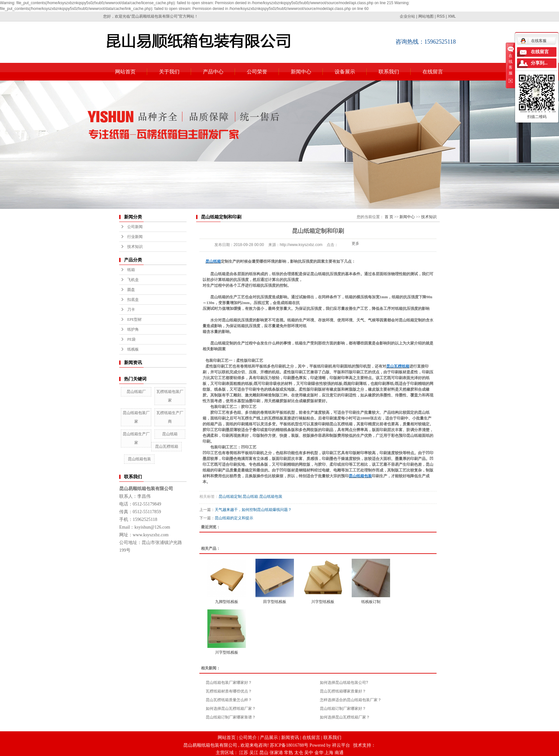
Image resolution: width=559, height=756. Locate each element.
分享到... (539, 63)
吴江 (254, 753)
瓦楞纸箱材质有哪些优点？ (229, 691)
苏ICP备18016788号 (289, 745)
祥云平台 (341, 745)
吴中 (309, 753)
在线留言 (433, 72)
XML (452, 16)
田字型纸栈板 (275, 602)
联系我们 (389, 72)
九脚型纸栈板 (227, 602)
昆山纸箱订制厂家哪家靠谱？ (231, 717)
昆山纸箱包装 (139, 459)
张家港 (276, 753)
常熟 (288, 753)
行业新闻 (135, 237)
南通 (339, 753)
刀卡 (131, 310)
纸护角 (133, 329)
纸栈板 (133, 349)
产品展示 (269, 738)
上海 (329, 753)
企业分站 (407, 16)
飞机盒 (133, 280)
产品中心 (213, 72)
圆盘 (131, 290)
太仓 (299, 753)
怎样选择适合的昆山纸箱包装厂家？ (351, 700)
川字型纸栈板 (323, 602)
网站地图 (426, 16)
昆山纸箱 (170, 434)
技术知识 (135, 247)
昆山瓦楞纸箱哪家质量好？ (343, 691)
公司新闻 (135, 227)
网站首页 (125, 72)
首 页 (389, 217)
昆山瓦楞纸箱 (167, 446)
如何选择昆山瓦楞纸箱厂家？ (231, 709)
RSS (441, 16)
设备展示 (345, 72)
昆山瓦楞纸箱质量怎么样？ (229, 700)
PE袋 (131, 339)
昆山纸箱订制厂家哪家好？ (343, 709)
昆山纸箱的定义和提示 (234, 518)
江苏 (244, 753)
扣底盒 (133, 300)
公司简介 (248, 738)
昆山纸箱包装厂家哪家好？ (229, 683)
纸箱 (131, 270)
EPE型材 (134, 319)
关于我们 (169, 72)
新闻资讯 (290, 738)
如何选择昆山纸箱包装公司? (344, 683)
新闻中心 (301, 72)
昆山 (264, 753)
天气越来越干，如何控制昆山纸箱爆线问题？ (253, 510)
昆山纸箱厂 (136, 392)
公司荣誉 (257, 72)
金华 (319, 753)
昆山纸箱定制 (230, 497)
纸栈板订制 (371, 602)
